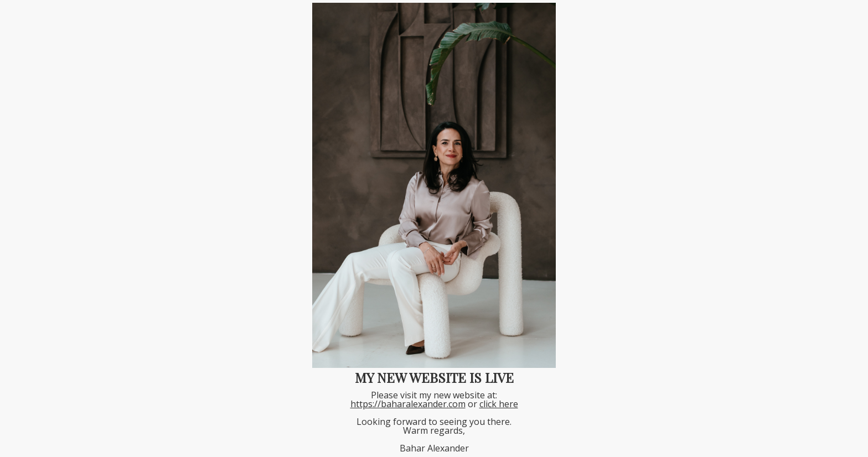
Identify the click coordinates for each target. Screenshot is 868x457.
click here (499, 404)
